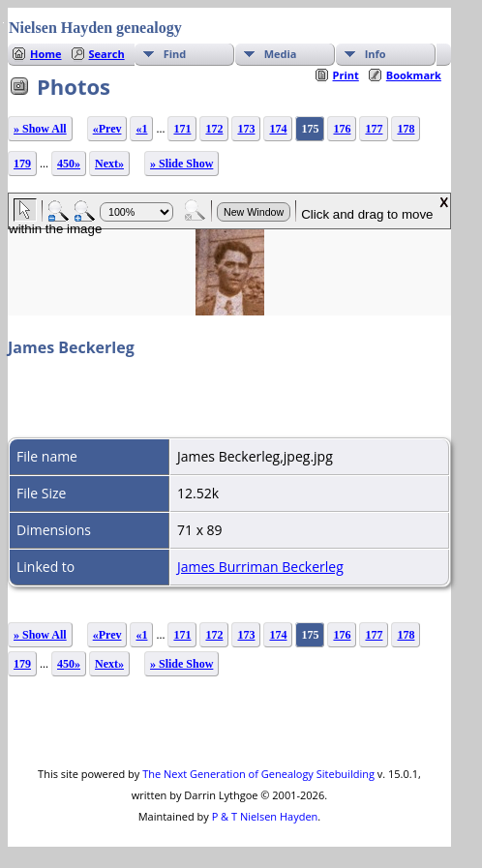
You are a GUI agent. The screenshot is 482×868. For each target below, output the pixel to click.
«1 (141, 129)
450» (69, 164)
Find (175, 54)
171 (182, 129)
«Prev (107, 129)
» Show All (40, 129)
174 (278, 129)
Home (46, 54)
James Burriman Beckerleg (260, 567)
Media (281, 54)
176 (342, 129)
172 (214, 129)
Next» (109, 164)
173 (246, 129)
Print (346, 75)
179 (22, 164)
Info (376, 54)
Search (107, 54)
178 (406, 129)
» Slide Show (181, 164)
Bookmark (414, 75)
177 (374, 129)
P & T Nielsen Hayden (265, 816)
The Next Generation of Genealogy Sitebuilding (258, 774)
